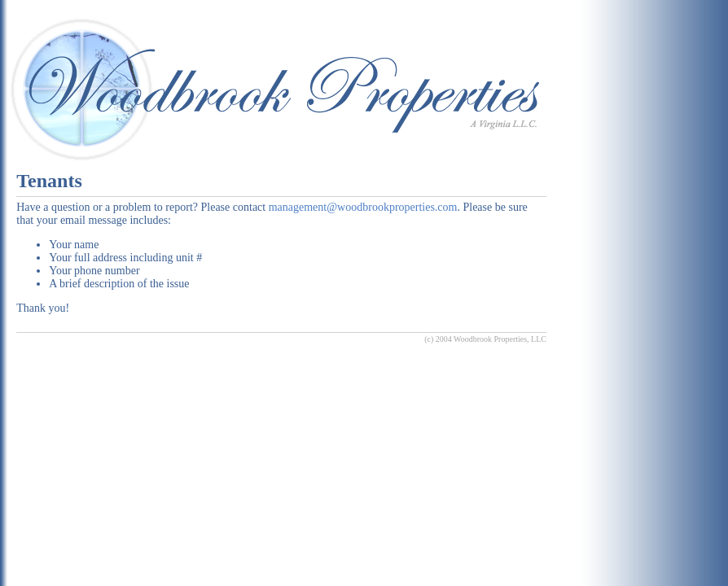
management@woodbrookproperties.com (363, 207)
